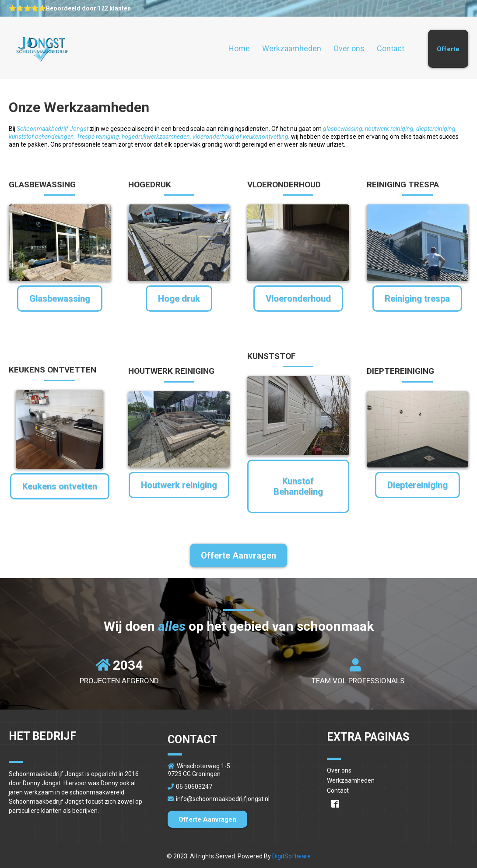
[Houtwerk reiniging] (179, 485)
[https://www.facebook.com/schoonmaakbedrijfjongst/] (398, 803)
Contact (391, 48)
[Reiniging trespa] (417, 299)
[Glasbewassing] (60, 299)
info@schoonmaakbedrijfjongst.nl (223, 799)
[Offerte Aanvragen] (238, 555)
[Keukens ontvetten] (60, 486)
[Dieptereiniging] (417, 485)
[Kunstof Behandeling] (298, 486)
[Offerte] (448, 49)
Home (239, 48)
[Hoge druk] (179, 299)
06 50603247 (194, 787)
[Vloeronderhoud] (298, 299)
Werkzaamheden (292, 48)
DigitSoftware (291, 856)
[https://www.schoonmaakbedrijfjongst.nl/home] (42, 49)
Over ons (349, 48)
